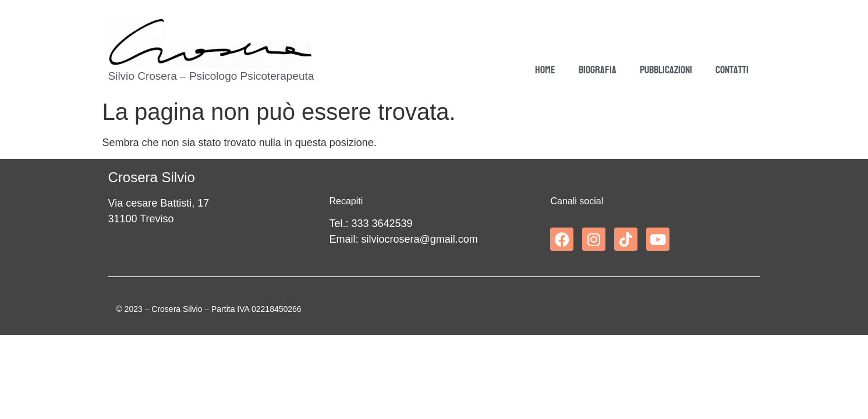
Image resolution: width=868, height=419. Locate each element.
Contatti (732, 70)
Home (545, 70)
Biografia (598, 70)
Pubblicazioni (666, 70)
